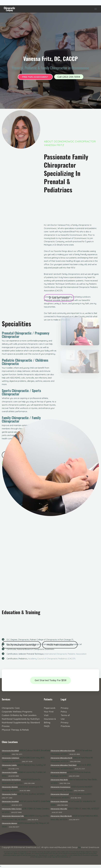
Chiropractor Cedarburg (10, 758)
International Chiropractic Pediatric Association (65, 655)
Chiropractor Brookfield (10, 751)
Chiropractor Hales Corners (12, 809)
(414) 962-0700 (76, 798)
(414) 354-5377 (14, 827)
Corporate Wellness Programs (17, 712)
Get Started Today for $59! (50, 680)
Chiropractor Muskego (59, 772)
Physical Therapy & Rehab (15, 730)
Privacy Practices (65, 724)
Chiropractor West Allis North (61, 816)
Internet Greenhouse (90, 847)
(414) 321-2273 (17, 805)
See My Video (59, 302)
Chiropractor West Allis (59, 809)
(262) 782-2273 (17, 754)
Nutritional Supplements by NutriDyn (21, 719)
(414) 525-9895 (14, 776)
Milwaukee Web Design (68, 847)
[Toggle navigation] (3, 3)
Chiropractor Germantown (11, 780)
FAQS (47, 726)
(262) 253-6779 (33, 820)
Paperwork (50, 708)
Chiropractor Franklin (9, 772)
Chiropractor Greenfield (10, 801)
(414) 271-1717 (80, 769)
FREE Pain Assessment (35, 77)
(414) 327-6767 (57, 812)
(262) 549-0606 (62, 805)
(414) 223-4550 (75, 754)
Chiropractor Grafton (9, 794)
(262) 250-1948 (29, 783)
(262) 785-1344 (65, 783)
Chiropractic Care (11, 708)
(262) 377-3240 (27, 761)
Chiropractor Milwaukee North (61, 758)
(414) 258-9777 (74, 820)
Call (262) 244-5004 (69, 77)
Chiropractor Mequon (9, 823)
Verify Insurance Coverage (21, 645)
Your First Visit (49, 713)
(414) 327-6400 (16, 812)
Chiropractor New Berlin (59, 780)
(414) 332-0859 (25, 791)
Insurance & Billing (50, 721)
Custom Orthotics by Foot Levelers (19, 715)
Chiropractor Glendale (10, 787)
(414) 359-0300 (75, 761)
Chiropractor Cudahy (9, 765)
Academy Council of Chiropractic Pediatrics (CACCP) (52, 660)
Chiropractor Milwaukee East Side (63, 751)
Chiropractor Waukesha (59, 801)
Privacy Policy (65, 710)
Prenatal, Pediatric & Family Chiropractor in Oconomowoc (50, 68)
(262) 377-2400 (7, 798)
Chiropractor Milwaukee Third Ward (63, 765)
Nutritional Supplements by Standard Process (21, 724)
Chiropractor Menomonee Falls (13, 816)
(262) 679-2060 (74, 776)
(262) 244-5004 (79, 791)
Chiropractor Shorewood (60, 794)
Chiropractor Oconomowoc (60, 787)
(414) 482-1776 (13, 769)
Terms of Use (65, 717)
